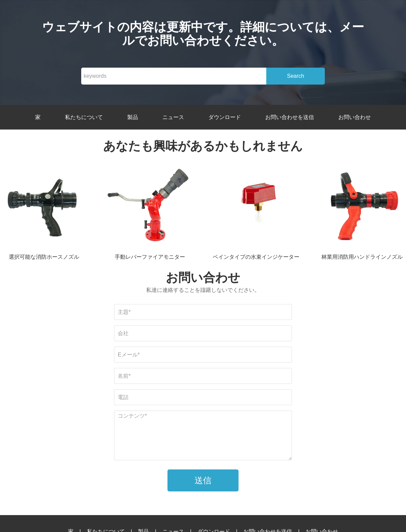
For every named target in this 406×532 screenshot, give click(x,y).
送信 (203, 480)
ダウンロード (225, 117)
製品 (133, 117)
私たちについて (84, 117)
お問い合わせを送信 (290, 117)
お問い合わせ (355, 117)
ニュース (173, 117)
